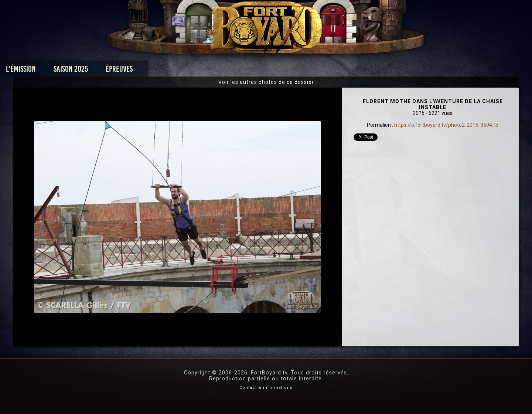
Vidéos (278, 71)
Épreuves (199, 71)
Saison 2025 (151, 71)
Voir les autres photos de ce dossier (266, 82)
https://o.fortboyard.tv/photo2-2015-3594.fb (446, 125)
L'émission (101, 71)
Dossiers (317, 71)
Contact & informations (266, 388)
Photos (240, 71)
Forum (357, 71)
